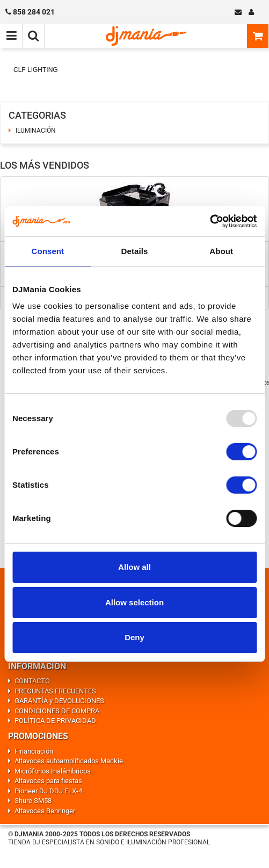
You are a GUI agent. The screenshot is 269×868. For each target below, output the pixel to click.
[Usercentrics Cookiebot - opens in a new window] (210, 221)
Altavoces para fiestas (48, 781)
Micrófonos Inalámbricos (53, 771)
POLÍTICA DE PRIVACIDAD (55, 721)
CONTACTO (32, 681)
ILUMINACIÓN (36, 131)
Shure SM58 (33, 801)
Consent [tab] (48, 251)
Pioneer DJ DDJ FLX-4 (48, 791)
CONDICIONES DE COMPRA (57, 711)
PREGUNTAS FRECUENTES (55, 691)
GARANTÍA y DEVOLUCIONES (59, 701)
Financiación (34, 751)
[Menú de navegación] (11, 36)
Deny (134, 637)
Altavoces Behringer (45, 811)
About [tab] (221, 251)
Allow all (134, 567)
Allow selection (134, 602)
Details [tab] (135, 251)
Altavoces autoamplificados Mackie (69, 761)
